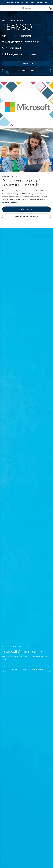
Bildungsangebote (26, 64)
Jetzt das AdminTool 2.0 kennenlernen (27, 669)
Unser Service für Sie (27, 71)
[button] (4, 8)
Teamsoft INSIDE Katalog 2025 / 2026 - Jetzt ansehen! (27, 3)
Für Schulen (27, 209)
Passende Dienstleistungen (26, 216)
